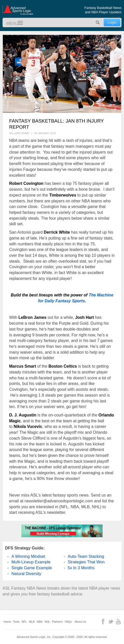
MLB (32, 622)
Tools (16, 622)
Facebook (103, 621)
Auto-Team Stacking (86, 556)
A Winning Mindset (28, 556)
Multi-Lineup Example (31, 562)
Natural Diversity (26, 574)
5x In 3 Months (81, 568)
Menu (18, 23)
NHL (47, 622)
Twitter (111, 621)
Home (7, 622)
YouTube (118, 621)
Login (112, 22)
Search (98, 23)
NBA (40, 622)
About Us (80, 622)
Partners (57, 622)
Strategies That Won (86, 562)
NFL (24, 622)
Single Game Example (32, 568)
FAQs (68, 622)
